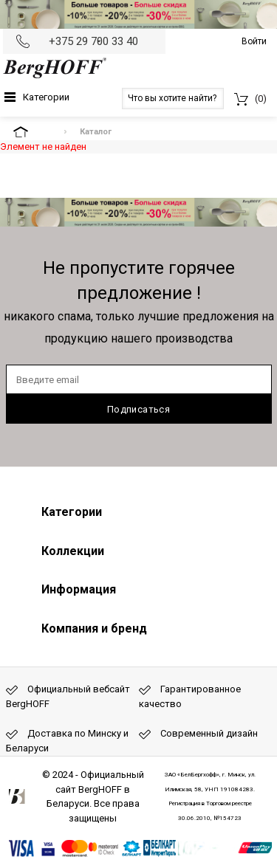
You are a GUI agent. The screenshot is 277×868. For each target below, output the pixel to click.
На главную (33, 132)
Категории (46, 97)
